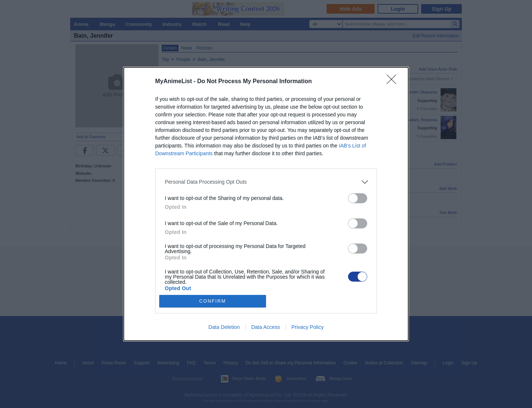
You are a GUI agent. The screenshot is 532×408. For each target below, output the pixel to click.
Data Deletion (224, 327)
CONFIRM (213, 301)
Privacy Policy (308, 327)
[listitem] (266, 182)
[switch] (358, 198)
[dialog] (266, 204)
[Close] (394, 82)
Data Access (266, 327)
